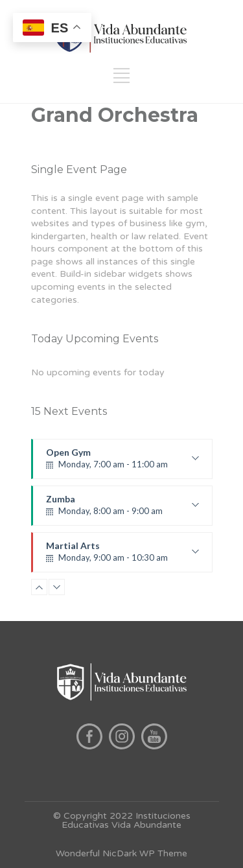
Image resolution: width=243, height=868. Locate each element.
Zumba (122, 510)
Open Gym (122, 463)
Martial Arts (122, 556)
